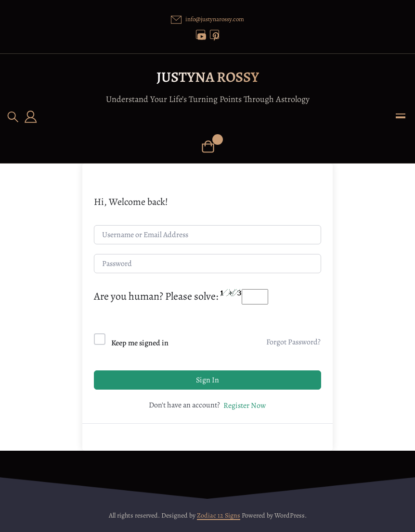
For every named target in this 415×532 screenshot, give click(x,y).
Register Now (245, 405)
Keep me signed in (140, 343)
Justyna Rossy (208, 77)
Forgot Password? (293, 342)
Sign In (207, 380)
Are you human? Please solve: (181, 296)
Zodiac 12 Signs (219, 515)
